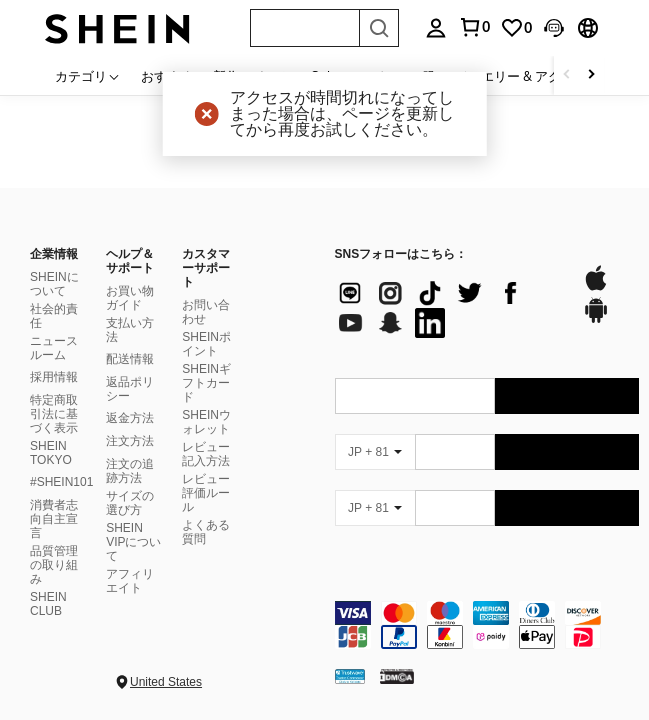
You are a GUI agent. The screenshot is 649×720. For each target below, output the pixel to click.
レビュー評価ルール (206, 493)
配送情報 (130, 359)
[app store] (596, 288)
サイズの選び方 (130, 503)
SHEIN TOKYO (51, 453)
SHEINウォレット (206, 422)
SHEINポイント (206, 344)
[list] (449, 308)
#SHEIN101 (61, 482)
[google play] (596, 320)
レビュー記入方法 (206, 454)
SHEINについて (54, 284)
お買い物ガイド (130, 298)
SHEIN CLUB (48, 604)
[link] (516, 28)
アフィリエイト (130, 581)
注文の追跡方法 (130, 471)
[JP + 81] (375, 452)
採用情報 (54, 377)
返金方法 (130, 418)
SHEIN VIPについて (133, 542)
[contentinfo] (487, 625)
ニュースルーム (54, 348)
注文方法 (130, 441)
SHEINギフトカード (206, 383)
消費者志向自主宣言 (54, 519)
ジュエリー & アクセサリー (534, 76)
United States (166, 682)
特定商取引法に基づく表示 (54, 414)
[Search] (379, 28)
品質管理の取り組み (54, 565)
